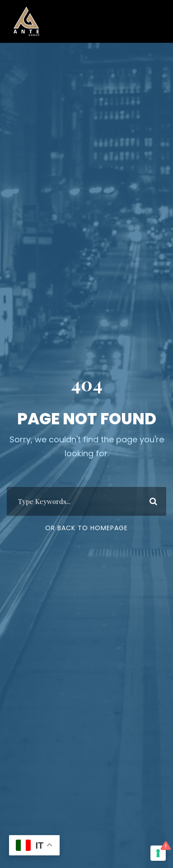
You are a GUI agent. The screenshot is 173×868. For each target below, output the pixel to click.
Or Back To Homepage (86, 528)
